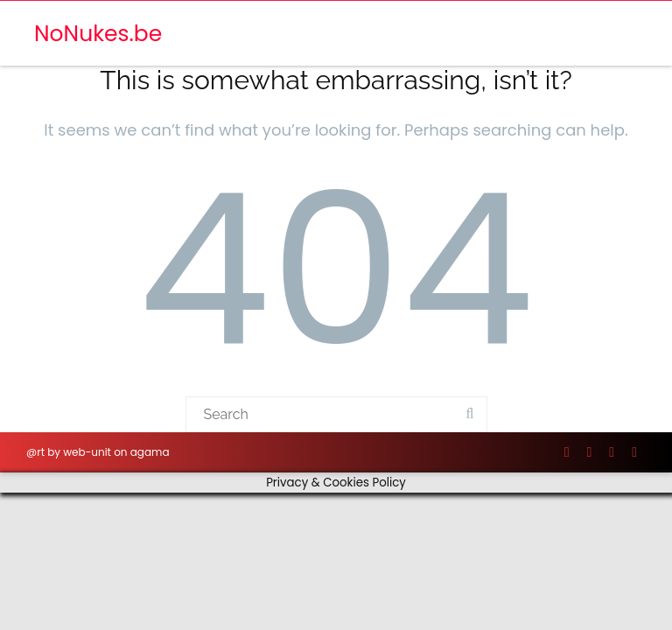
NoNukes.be (98, 34)
